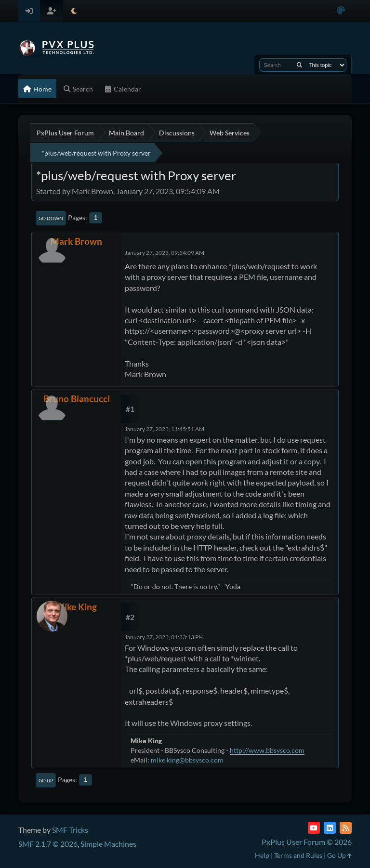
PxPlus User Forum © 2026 (307, 842)
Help (262, 855)
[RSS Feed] (346, 828)
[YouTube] (314, 828)
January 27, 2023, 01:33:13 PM (164, 637)
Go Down (51, 218)
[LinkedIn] (330, 828)
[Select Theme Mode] (74, 11)
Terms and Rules (298, 855)
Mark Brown (76, 241)
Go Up (46, 780)
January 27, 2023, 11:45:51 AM (165, 429)
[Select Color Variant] (341, 11)
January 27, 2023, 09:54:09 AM (165, 253)
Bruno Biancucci (77, 399)
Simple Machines (108, 844)
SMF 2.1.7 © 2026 (48, 844)
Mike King (76, 607)
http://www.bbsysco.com (267, 750)
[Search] (299, 65)
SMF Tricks (70, 830)
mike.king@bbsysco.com (187, 760)
